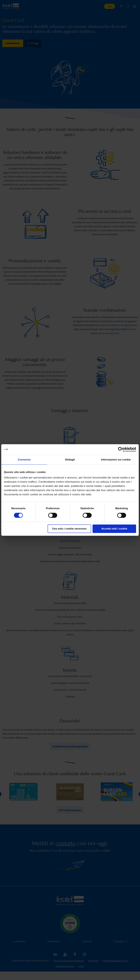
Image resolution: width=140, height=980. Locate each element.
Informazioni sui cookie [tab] (116, 460)
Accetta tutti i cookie (114, 529)
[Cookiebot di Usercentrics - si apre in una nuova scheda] (122, 450)
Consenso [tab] (24, 460)
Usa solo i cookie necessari (69, 529)
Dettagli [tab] (70, 460)
